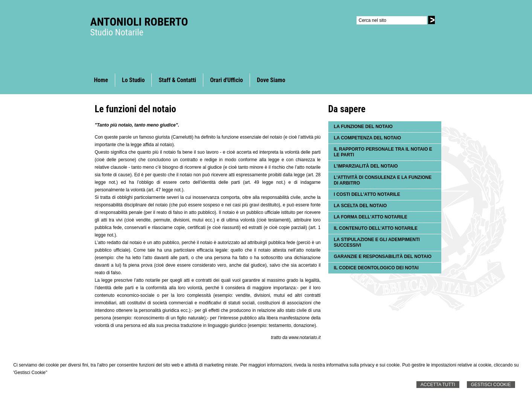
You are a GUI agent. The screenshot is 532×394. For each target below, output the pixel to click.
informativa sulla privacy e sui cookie (363, 365)
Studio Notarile (117, 32)
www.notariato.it (305, 337)
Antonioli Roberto (139, 22)
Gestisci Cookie (491, 385)
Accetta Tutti (438, 385)
